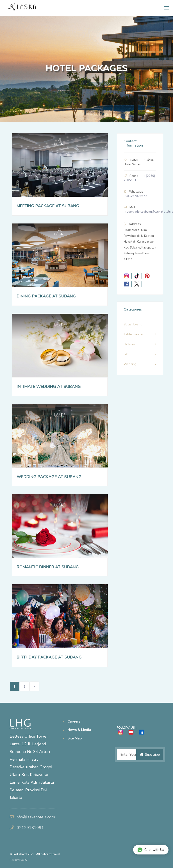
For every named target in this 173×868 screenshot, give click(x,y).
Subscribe (150, 755)
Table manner (134, 334)
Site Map (75, 738)
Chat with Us (151, 850)
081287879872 (136, 196)
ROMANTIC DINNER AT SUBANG (48, 567)
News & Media (79, 730)
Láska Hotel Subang (139, 162)
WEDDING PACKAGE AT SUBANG (49, 477)
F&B (127, 354)
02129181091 (30, 828)
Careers (74, 721)
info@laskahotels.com (35, 817)
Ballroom (130, 344)
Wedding (130, 364)
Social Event (133, 324)
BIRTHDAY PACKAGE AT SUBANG (49, 657)
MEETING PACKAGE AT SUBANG (48, 206)
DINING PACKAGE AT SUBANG (46, 296)
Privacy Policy (18, 860)
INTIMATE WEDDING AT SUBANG (49, 387)
